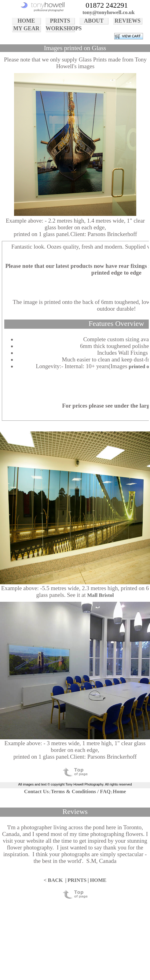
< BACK (53, 880)
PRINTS (60, 21)
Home (119, 791)
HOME (26, 21)
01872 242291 (107, 5)
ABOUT (94, 21)
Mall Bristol (100, 595)
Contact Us (37, 791)
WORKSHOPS (60, 28)
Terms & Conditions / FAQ (81, 791)
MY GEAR (26, 28)
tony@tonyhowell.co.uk (109, 12)
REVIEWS (128, 21)
